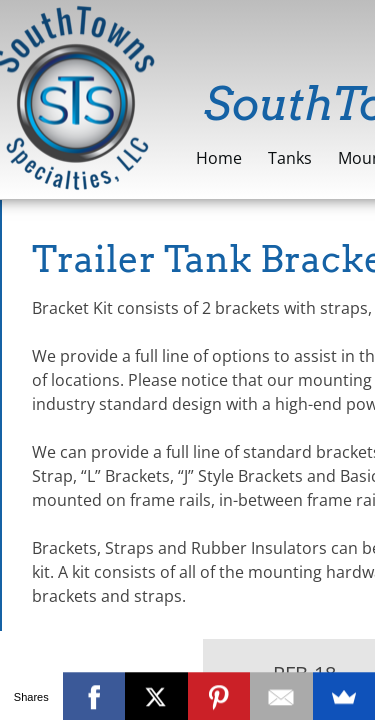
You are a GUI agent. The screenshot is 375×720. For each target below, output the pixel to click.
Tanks (290, 158)
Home (219, 158)
